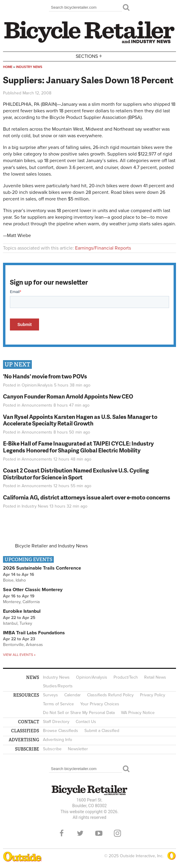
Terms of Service (58, 704)
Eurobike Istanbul (22, 611)
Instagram (117, 833)
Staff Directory (56, 722)
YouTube (99, 833)
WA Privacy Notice (138, 713)
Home (8, 67)
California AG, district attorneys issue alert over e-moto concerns (87, 497)
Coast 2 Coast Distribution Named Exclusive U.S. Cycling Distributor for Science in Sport (76, 474)
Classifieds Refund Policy (110, 695)
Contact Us (86, 722)
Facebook (62, 833)
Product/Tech (126, 677)
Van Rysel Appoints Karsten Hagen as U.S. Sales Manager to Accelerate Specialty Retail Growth (80, 420)
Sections (89, 56)
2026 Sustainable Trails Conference (42, 568)
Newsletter (78, 749)
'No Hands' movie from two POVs (45, 376)
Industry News (29, 67)
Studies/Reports (58, 686)
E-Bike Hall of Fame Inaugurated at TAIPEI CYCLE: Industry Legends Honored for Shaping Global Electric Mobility (78, 447)
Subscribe (52, 749)
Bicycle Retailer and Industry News (51, 546)
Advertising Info (58, 740)
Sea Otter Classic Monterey (33, 590)
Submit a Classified (102, 731)
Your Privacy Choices (100, 704)
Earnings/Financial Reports (103, 248)
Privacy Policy (153, 695)
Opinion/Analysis (37, 385)
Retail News (155, 677)
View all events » (19, 655)
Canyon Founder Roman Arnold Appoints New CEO (68, 396)
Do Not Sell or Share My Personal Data (79, 713)
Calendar (73, 695)
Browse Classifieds (61, 731)
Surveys (50, 695)
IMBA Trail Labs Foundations (34, 633)
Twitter (80, 833)
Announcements (37, 405)
